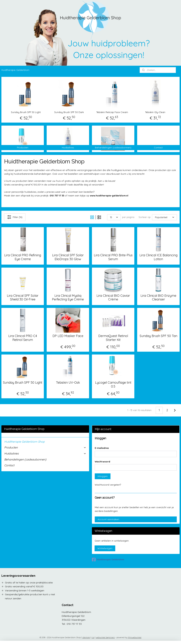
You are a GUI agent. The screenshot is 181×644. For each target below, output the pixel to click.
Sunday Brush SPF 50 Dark (69, 112)
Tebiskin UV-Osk (68, 383)
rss (93, 637)
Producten (45, 447)
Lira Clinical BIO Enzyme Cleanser (158, 298)
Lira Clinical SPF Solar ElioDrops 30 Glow (68, 257)
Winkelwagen (105, 548)
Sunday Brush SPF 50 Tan (158, 336)
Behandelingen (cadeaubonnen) (25, 459)
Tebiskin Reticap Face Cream (112, 112)
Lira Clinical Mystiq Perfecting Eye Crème (68, 298)
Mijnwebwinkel (135, 637)
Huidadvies (45, 453)
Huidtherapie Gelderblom (15, 70)
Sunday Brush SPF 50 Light (26, 112)
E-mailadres (102, 448)
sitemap (86, 637)
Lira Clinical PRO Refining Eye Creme (23, 257)
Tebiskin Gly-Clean (155, 112)
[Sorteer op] (164, 217)
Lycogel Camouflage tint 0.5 (113, 385)
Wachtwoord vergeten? (108, 485)
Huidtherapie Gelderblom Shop (24, 442)
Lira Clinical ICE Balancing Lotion (158, 257)
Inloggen (103, 476)
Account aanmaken (108, 519)
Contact (9, 465)
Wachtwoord (102, 462)
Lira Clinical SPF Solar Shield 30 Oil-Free (23, 298)
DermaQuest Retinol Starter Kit (113, 338)
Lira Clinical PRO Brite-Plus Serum (113, 257)
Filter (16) (15, 217)
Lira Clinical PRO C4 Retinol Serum (23, 338)
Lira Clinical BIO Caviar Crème (113, 298)
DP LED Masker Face (68, 336)
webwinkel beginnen (105, 637)
